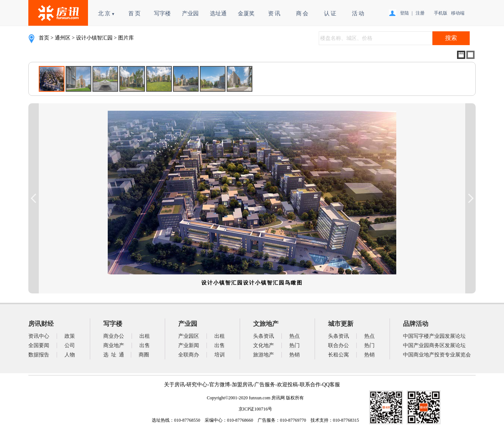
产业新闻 (189, 345)
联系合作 (310, 385)
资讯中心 (39, 336)
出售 (145, 345)
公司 (70, 345)
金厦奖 (246, 13)
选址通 (218, 13)
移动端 (457, 13)
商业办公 (114, 336)
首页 (44, 38)
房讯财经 (41, 324)
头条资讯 (264, 336)
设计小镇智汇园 (94, 38)
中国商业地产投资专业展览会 (437, 355)
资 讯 (274, 13)
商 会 (302, 13)
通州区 (63, 38)
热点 (294, 336)
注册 (420, 13)
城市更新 (341, 324)
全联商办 (189, 355)
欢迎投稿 (287, 385)
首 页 (135, 13)
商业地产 (114, 345)
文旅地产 (266, 324)
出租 (145, 336)
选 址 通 (114, 355)
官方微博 (220, 385)
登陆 (404, 13)
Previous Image (34, 198)
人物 (70, 355)
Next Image (470, 198)
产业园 (190, 13)
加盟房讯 (242, 385)
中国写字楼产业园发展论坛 (434, 336)
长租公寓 (338, 355)
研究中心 (197, 385)
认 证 (330, 13)
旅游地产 (264, 355)
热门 (294, 345)
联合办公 (338, 345)
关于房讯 (174, 385)
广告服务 (265, 385)
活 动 (358, 13)
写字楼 (162, 13)
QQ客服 (331, 385)
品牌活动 (416, 324)
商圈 (144, 355)
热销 (294, 355)
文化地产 (264, 345)
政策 (70, 336)
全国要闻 (39, 345)
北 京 (107, 13)
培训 (220, 355)
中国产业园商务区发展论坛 (434, 345)
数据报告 (39, 355)
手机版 (440, 13)
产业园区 (189, 336)
